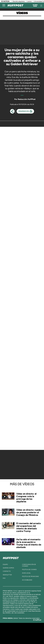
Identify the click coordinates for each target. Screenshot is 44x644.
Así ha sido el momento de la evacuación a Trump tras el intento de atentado (29, 543)
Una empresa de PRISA (22, 632)
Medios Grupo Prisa (22, 637)
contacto (7, 571)
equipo (5, 564)
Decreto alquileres (19, 1)
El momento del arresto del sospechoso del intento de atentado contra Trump (29, 527)
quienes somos (8, 568)
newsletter (7, 575)
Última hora (35, 6)
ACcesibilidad (27, 580)
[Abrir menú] (4, 5)
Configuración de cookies (29, 565)
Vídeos (22, 13)
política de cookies (29, 570)
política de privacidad (30, 576)
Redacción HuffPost (27, 99)
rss (4, 578)
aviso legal (26, 573)
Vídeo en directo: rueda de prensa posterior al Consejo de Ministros (29, 512)
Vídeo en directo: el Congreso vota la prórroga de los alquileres (26, 498)
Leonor (29, 1)
